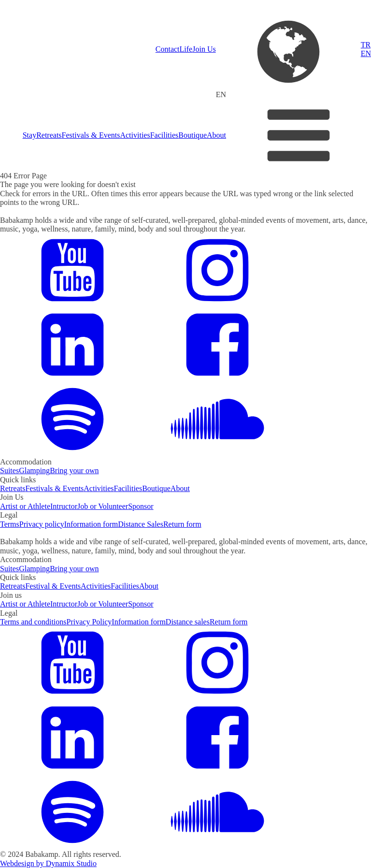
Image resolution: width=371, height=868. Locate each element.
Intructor (64, 506)
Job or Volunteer (103, 506)
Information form (91, 524)
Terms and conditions (33, 622)
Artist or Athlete (25, 506)
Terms (10, 524)
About (216, 135)
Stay (29, 135)
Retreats (49, 135)
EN (366, 53)
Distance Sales (141, 524)
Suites (9, 470)
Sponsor (141, 506)
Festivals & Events (91, 135)
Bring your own (74, 470)
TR (366, 45)
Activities (135, 135)
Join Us (204, 49)
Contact (168, 49)
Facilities (164, 135)
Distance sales (188, 622)
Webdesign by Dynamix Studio (48, 863)
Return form (182, 524)
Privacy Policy (89, 622)
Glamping (34, 470)
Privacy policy (42, 524)
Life (186, 49)
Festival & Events (53, 586)
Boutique (193, 135)
